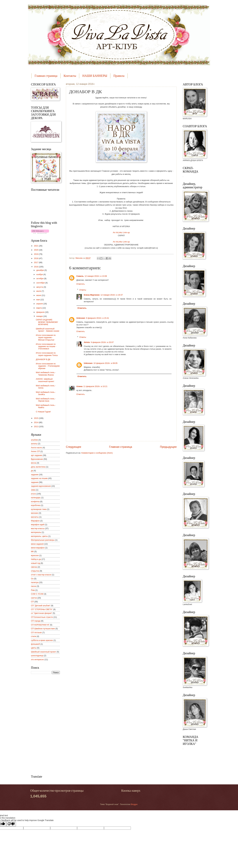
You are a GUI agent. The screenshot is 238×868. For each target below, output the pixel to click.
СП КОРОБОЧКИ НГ (40, 625)
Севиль (80, 276)
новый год (36, 563)
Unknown (81, 318)
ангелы (34, 444)
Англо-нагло (37, 448)
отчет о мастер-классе (41, 575)
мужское (35, 555)
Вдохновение (37, 459)
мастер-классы (38, 528)
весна (34, 463)
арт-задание (37, 455)
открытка (35, 571)
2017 (36, 262)
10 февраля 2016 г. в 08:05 (105, 363)
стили (34, 636)
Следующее (74, 447)
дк (32, 471)
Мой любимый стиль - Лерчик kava (46, 400)
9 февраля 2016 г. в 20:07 (102, 342)
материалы (36, 532)
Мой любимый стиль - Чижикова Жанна (46, 374)
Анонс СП (35, 451)
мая (38, 300)
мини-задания (37, 544)
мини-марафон (38, 548)
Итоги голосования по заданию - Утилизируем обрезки (48, 366)
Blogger (134, 804)
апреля (40, 304)
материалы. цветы (39, 536)
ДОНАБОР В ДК (43, 359)
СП (32, 602)
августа (40, 287)
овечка (34, 567)
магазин (35, 513)
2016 (36, 267)
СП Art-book (36, 633)
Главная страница (46, 76)
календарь (36, 498)
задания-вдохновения (41, 486)
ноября (40, 274)
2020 (36, 250)
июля (39, 291)
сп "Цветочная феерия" (42, 613)
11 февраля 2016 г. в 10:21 (95, 386)
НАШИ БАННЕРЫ (95, 76)
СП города (36, 621)
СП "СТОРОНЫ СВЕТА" (42, 609)
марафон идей (38, 525)
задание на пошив (39, 478)
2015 (36, 418)
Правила (119, 76)
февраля (41, 312)
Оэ (32, 579)
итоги (33, 494)
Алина (79, 386)
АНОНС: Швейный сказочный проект (45, 380)
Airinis (87, 342)
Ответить (81, 284)
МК (32, 551)
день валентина (38, 467)
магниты (35, 517)
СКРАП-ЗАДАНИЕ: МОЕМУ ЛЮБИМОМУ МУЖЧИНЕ (47, 322)
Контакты (70, 76)
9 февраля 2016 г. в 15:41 (98, 318)
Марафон (35, 521)
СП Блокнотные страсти (42, 617)
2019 (36, 254)
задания (35, 482)
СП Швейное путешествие (43, 629)
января (40, 316)
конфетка (35, 501)
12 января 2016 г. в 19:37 (112, 295)
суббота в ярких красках (42, 640)
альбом (34, 440)
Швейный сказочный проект (44, 652)
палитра (35, 582)
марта (39, 308)
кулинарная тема (39, 509)
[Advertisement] (43, 724)
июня (39, 295)
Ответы (83, 290)
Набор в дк (36, 559)
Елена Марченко (92, 295)
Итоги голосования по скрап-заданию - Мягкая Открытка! (46, 338)
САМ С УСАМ (37, 594)
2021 (36, 246)
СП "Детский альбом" (41, 606)
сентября (41, 283)
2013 (36, 427)
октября (40, 279)
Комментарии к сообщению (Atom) (97, 453)
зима (33, 490)
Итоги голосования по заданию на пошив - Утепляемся (46, 346)
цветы (34, 648)
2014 (36, 422)
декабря (40, 270)
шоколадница (37, 656)
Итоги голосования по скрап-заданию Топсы (47, 354)
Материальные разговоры (43, 540)
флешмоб (35, 644)
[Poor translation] (11, 824)
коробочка (36, 505)
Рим (33, 590)
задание (35, 475)
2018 (36, 258)
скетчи (34, 598)
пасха (34, 586)
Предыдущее (168, 447)
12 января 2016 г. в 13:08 (96, 276)
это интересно (37, 659)
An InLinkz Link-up (121, 232)
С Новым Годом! (43, 412)
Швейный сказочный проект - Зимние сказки (48, 330)
